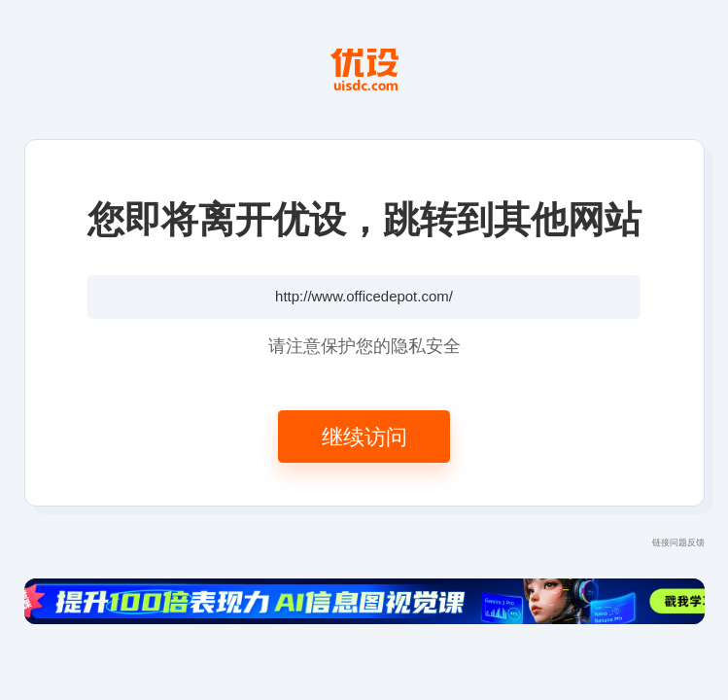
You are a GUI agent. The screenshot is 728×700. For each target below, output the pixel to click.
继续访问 (364, 436)
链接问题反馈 (678, 542)
